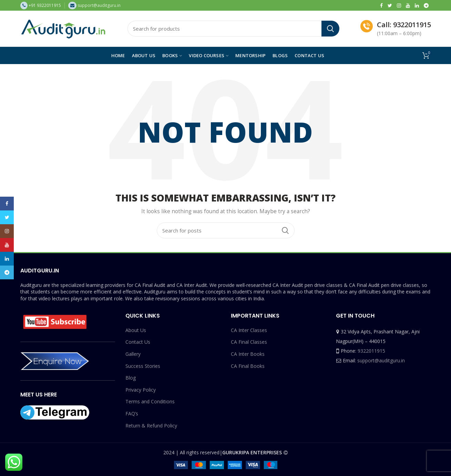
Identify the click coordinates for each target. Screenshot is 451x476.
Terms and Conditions (150, 401)
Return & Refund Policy (151, 426)
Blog (131, 378)
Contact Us (138, 342)
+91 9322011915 (45, 5)
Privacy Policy (141, 390)
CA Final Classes (249, 342)
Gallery (133, 354)
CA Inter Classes (249, 330)
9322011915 (371, 351)
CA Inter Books (248, 354)
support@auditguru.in (381, 360)
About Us (136, 330)
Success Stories (143, 366)
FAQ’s (132, 413)
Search (330, 29)
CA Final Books (248, 366)
